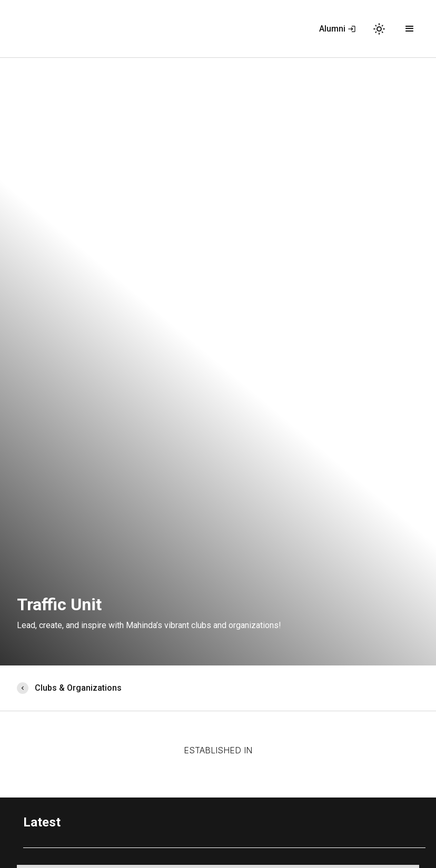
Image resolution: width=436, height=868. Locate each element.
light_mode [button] (379, 29)
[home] (31, 29)
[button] (410, 29)
